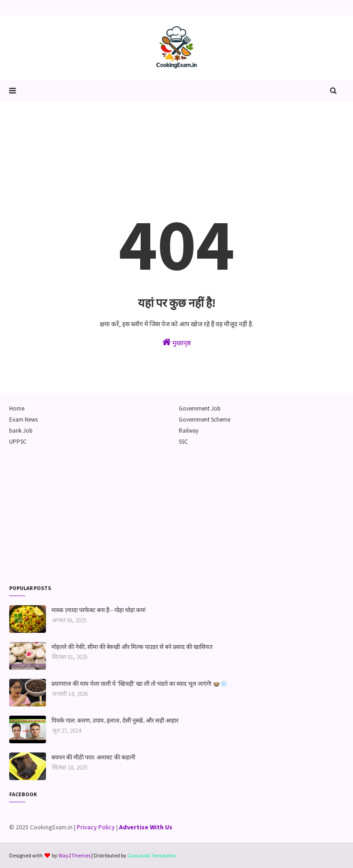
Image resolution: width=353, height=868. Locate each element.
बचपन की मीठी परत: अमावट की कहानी (93, 757)
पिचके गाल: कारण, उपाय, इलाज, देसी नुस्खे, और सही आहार (115, 720)
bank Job (21, 431)
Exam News (23, 420)
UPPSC (18, 442)
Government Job (200, 408)
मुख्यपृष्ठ (176, 342)
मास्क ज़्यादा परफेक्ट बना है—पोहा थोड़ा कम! (99, 610)
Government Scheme (205, 420)
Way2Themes (74, 855)
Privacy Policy (96, 827)
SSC (183, 442)
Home (17, 408)
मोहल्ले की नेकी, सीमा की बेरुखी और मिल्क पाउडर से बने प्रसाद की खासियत (132, 646)
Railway (189, 431)
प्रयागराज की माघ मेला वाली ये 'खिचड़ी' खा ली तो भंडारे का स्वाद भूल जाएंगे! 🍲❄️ (139, 683)
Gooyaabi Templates (151, 855)
